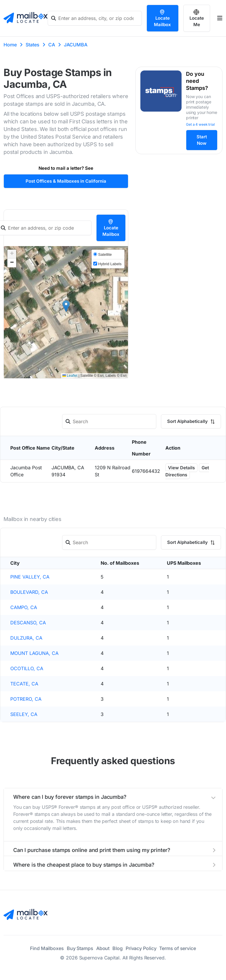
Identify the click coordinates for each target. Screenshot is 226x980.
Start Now (202, 140)
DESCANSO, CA (28, 623)
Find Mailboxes (47, 948)
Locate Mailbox (162, 18)
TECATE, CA (24, 684)
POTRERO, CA (26, 699)
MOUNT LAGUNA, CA (34, 653)
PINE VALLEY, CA (30, 577)
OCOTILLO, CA (27, 668)
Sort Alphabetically (191, 421)
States (33, 45)
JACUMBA (76, 45)
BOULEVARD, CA (29, 592)
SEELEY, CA (24, 714)
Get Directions (187, 471)
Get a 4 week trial (200, 124)
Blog (118, 948)
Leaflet (70, 376)
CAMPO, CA (24, 607)
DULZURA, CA (26, 638)
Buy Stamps (80, 948)
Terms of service (177, 948)
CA (52, 45)
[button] (66, 306)
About (103, 948)
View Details (181, 468)
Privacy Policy (141, 948)
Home (10, 45)
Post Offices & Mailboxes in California (66, 181)
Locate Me (197, 18)
